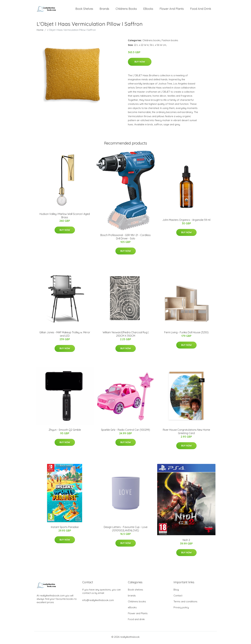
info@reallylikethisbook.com (98, 602)
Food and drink (201, 10)
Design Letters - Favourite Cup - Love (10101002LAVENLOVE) (126, 530)
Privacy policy (181, 609)
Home (40, 31)
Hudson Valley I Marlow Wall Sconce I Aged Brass (65, 217)
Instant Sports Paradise (65, 529)
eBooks (148, 10)
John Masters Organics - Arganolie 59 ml (186, 221)
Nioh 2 (186, 542)
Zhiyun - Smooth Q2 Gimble (65, 431)
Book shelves (84, 10)
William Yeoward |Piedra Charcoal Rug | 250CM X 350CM (125, 336)
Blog (176, 591)
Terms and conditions (185, 603)
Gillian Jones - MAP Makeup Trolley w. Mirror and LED (65, 336)
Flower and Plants (172, 10)
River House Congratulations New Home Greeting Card (186, 433)
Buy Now (140, 63)
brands (104, 10)
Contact (178, 597)
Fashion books (170, 42)
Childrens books (126, 10)
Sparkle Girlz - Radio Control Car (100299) (125, 431)
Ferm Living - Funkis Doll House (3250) (186, 334)
